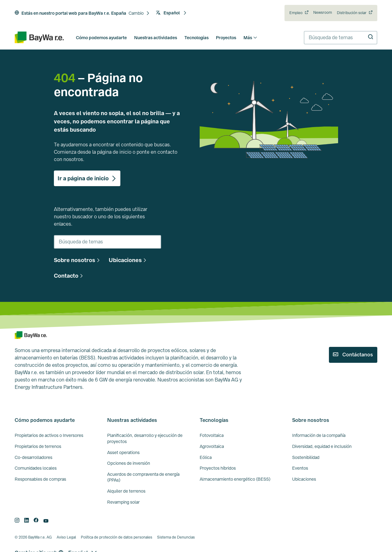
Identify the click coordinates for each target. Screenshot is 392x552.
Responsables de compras (40, 479)
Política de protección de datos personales (117, 537)
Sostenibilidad (306, 457)
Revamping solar (123, 502)
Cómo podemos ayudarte (101, 38)
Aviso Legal (66, 537)
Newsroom (323, 13)
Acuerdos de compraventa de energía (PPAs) (143, 477)
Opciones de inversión (129, 463)
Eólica (206, 457)
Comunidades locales (36, 468)
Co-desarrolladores (34, 457)
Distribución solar (352, 13)
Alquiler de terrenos (126, 491)
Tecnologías (196, 38)
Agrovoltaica (212, 446)
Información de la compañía (319, 435)
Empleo (296, 13)
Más (250, 38)
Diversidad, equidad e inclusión (322, 446)
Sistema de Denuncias (176, 537)
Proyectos (226, 38)
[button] (139, 13)
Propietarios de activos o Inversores (49, 435)
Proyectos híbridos (218, 468)
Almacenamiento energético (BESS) (235, 479)
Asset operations (123, 452)
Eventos (300, 468)
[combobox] (341, 38)
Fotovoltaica (212, 435)
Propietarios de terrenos (38, 446)
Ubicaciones (304, 479)
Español (171, 13)
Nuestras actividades (156, 38)
